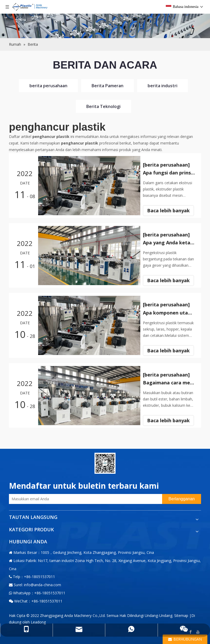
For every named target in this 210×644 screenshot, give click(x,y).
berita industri (162, 86)
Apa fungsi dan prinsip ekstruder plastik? (170, 173)
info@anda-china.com (42, 584)
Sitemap (181, 615)
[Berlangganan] (182, 499)
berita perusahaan (48, 86)
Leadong (38, 622)
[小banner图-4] (105, 19)
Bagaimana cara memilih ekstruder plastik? (170, 382)
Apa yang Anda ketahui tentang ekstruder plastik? (170, 243)
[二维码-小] (105, 463)
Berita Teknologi (103, 106)
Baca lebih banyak (170, 214)
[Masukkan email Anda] (84, 499)
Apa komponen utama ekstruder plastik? (170, 312)
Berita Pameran (107, 86)
